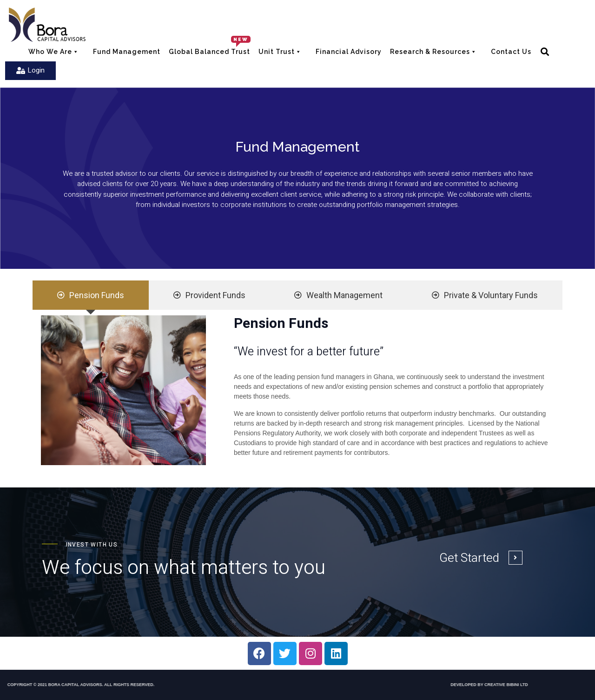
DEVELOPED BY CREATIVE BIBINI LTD (421, 685)
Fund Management (127, 52)
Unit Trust (281, 53)
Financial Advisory (349, 52)
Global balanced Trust (209, 52)
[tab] (91, 295)
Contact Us (511, 52)
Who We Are (58, 51)
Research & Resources (434, 53)
